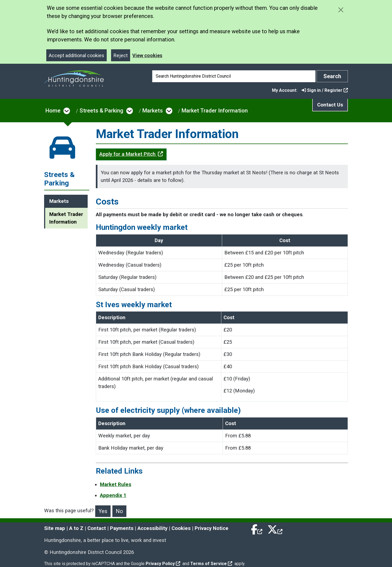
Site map (55, 528)
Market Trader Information (215, 111)
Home (53, 111)
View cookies (147, 55)
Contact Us (330, 105)
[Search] (234, 76)
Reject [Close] (121, 55)
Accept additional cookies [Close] (76, 55)
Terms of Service (211, 564)
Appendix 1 (113, 495)
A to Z (76, 528)
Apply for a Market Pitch (131, 154)
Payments (122, 528)
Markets (153, 111)
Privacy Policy (163, 564)
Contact (97, 528)
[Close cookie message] (341, 10)
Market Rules (116, 484)
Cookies (181, 528)
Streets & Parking (101, 111)
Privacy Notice (212, 528)
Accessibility (152, 528)
